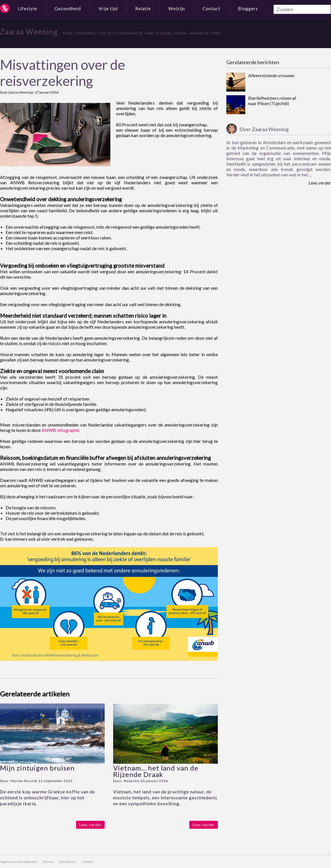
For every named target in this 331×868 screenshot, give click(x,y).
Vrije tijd (108, 8)
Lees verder (90, 825)
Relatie (143, 8)
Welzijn (177, 8)
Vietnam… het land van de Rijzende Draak (156, 771)
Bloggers (248, 8)
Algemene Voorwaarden (19, 862)
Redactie (132, 781)
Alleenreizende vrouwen (271, 75)
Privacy (48, 862)
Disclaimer (68, 862)
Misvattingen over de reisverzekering (63, 73)
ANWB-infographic (61, 430)
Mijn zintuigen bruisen (37, 768)
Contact (211, 8)
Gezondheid (68, 8)
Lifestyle (27, 8)
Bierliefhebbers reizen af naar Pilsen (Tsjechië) (272, 101)
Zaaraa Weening (29, 32)
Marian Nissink (24, 781)
